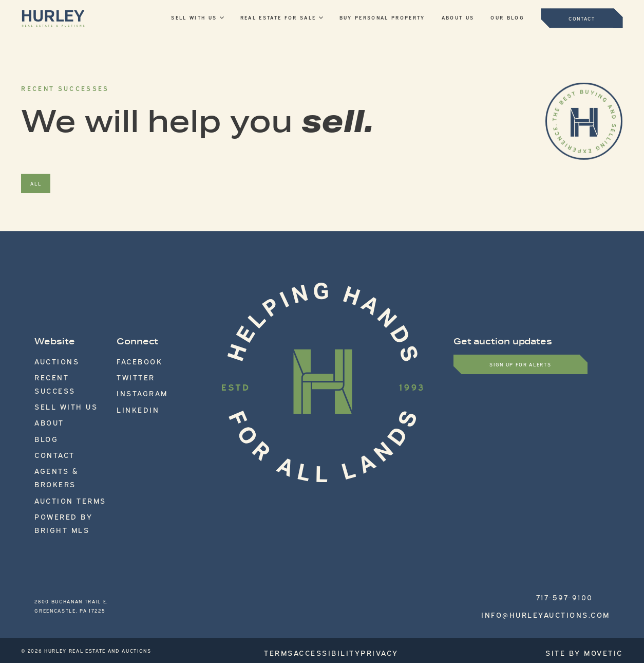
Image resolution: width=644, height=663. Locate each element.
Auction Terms (58, 440)
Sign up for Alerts (520, 364)
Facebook (132, 359)
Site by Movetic (598, 581)
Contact (48, 417)
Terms (289, 581)
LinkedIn (130, 393)
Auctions (49, 359)
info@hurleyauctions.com (551, 546)
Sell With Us (54, 382)
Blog (43, 405)
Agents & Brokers (64, 428)
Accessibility (342, 581)
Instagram (134, 382)
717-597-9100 (574, 537)
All (36, 183)
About (44, 393)
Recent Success (60, 370)
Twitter (129, 370)
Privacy (398, 581)
